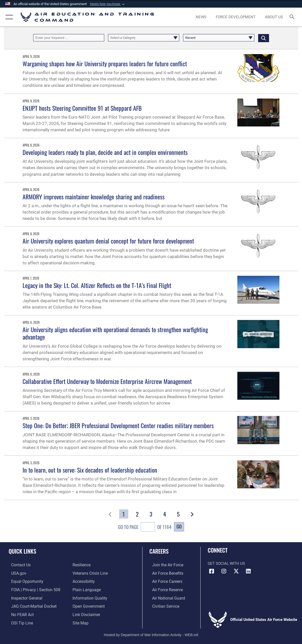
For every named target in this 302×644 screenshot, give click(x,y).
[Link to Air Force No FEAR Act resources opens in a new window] (20, 613)
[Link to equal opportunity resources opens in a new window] (24, 581)
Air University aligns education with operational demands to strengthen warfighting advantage (115, 333)
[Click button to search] (264, 38)
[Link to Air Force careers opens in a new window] (164, 581)
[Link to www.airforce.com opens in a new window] (164, 565)
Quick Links (22, 551)
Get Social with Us (226, 563)
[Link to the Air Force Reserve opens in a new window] (164, 589)
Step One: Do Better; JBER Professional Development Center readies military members (118, 425)
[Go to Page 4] (165, 514)
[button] (108, 4)
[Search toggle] (293, 17)
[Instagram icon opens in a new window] (224, 571)
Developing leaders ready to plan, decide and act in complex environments (105, 152)
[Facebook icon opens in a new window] (211, 571)
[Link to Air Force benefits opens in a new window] (164, 573)
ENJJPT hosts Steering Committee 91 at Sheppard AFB (82, 108)
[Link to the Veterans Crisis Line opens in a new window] (90, 573)
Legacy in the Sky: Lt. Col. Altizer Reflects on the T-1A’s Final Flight (97, 285)
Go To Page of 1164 (145, 527)
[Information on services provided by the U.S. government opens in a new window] (16, 573)
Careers (159, 551)
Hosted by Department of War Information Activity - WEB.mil (151, 633)
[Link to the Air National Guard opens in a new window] (165, 597)
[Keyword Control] (69, 38)
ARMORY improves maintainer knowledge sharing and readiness (94, 197)
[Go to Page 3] (151, 514)
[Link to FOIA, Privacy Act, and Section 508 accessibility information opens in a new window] (32, 589)
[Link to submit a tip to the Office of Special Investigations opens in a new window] (19, 621)
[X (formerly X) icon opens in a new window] (236, 571)
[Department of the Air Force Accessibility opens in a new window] (83, 581)
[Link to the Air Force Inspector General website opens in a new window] (24, 597)
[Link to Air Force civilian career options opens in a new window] (162, 605)
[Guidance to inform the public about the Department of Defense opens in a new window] (89, 597)
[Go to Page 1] (124, 514)
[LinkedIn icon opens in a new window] (248, 571)
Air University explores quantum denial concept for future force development (108, 241)
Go (179, 526)
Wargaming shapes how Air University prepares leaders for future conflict (105, 63)
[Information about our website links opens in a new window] (86, 613)
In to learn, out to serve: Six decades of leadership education (90, 470)
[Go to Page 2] (137, 514)
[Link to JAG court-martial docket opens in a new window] (30, 605)
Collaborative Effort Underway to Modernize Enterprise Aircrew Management (107, 381)
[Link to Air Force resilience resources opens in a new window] (81, 565)
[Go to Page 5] (178, 514)
